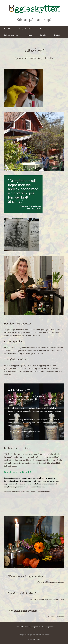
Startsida (7, 29)
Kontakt (57, 35)
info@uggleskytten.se (46, 627)
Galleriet (43, 35)
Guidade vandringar (11, 35)
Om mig (29, 35)
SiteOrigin (32, 640)
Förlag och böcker (25, 29)
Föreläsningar (45, 29)
